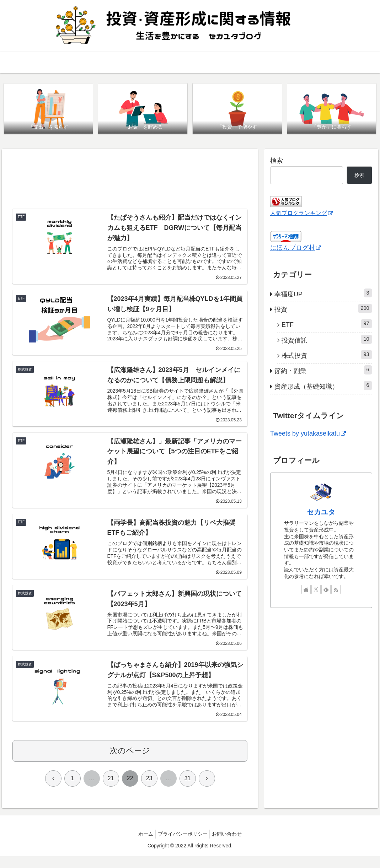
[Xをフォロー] (316, 590)
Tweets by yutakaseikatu (308, 434)
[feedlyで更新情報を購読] (326, 590)
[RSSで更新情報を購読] (336, 590)
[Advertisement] (130, 180)
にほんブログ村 (296, 248)
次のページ (130, 763)
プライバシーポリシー (183, 846)
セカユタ (321, 512)
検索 (277, 161)
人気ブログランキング (301, 214)
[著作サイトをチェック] (306, 590)
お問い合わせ (230, 846)
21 (111, 790)
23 (149, 790)
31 (188, 790)
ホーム (143, 846)
